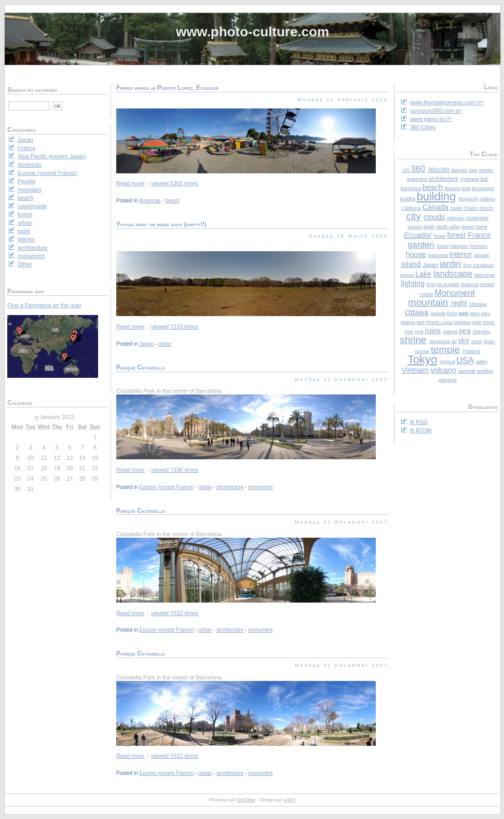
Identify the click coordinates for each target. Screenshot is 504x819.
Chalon (471, 208)
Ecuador (418, 235)
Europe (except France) (166, 487)
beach (433, 187)
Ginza (442, 246)
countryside (477, 218)
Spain (489, 342)
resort (489, 322)
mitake (427, 294)
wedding (485, 371)
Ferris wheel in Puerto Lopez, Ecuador (167, 88)
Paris (452, 313)
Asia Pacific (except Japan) (52, 156)
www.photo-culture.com (253, 32)
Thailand (471, 351)
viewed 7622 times (175, 756)
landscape (453, 274)
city (414, 216)
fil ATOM (421, 430)
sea (465, 331)
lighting (413, 283)
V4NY (290, 800)
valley (482, 362)
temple (445, 350)
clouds (434, 217)
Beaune (453, 188)
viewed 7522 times (175, 613)
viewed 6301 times (175, 183)
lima (431, 284)
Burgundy (469, 199)
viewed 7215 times (175, 326)
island (411, 264)
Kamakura (483, 265)
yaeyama (447, 380)
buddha (408, 199)
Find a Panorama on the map (44, 305)
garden (421, 244)
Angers (486, 170)
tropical (447, 362)
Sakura (450, 332)
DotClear (247, 800)
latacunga (485, 275)
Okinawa (478, 304)
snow (477, 342)
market (487, 284)
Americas (150, 201)
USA (465, 360)
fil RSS (419, 422)
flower (440, 236)
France (479, 235)
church (486, 208)
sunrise (422, 351)
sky (463, 340)
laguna (407, 275)
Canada (435, 207)
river (409, 332)
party (475, 313)
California (411, 208)
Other (25, 264)
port (421, 322)
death (429, 227)
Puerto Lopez (439, 322)
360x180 (439, 170)
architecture (444, 179)
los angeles (448, 284)
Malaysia (469, 284)
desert (468, 227)
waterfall (467, 371)
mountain (428, 302)
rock (419, 332)
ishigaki (481, 255)
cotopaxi (455, 218)
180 (406, 170)
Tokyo (422, 359)
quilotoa (462, 322)
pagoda (438, 313)
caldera (488, 199)
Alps (473, 170)
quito (477, 322)
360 (418, 169)
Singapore (440, 342)
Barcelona (411, 188)
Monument (455, 293)
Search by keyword (32, 90)
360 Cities (423, 127)
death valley (448, 227)
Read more (130, 183)
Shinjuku (482, 332)
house (416, 254)
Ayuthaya (469, 179)
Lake (423, 274)
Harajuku (459, 246)
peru (486, 313)
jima (467, 265)
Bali (484, 179)
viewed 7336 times (175, 470)
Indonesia (438, 255)
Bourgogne (483, 188)
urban (165, 344)
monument (260, 487)
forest (456, 235)
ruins (433, 331)
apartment (417, 179)
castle (457, 208)
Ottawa (417, 312)
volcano (443, 370)
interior (460, 254)
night (459, 303)
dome (482, 227)
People (26, 181)
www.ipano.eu (428, 119)
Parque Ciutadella (141, 367)
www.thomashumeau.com (443, 102)
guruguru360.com (432, 111)
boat (466, 188)
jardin (450, 264)
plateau (408, 322)
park (463, 313)
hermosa (478, 246)
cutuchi (415, 227)
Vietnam (415, 370)
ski (454, 342)
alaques (459, 170)
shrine (413, 340)
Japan (430, 265)
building (436, 196)
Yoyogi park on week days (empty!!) (161, 224)
